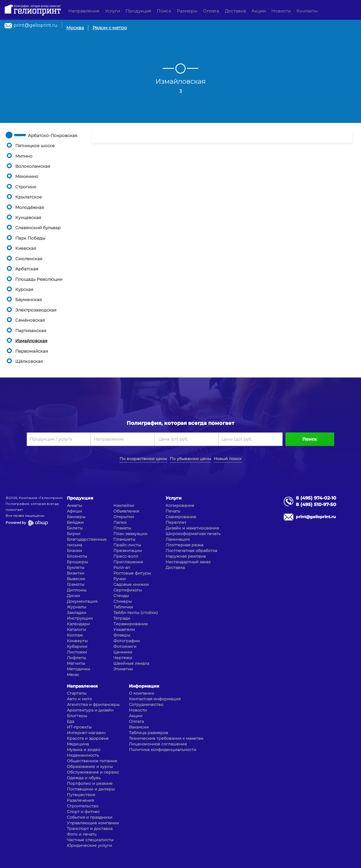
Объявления (126, 511)
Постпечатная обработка (191, 551)
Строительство (83, 806)
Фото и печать (82, 834)
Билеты (75, 528)
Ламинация (178, 539)
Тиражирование (131, 624)
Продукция (138, 11)
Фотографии (127, 641)
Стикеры (123, 601)
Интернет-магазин (86, 733)
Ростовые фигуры (132, 573)
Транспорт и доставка (90, 829)
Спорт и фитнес (83, 812)
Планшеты (124, 539)
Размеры (187, 11)
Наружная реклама (186, 556)
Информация (144, 686)
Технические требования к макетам (166, 738)
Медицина (78, 744)
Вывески (76, 579)
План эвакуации (130, 534)
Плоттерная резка (184, 545)
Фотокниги (125, 646)
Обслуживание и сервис (93, 772)
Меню (73, 675)
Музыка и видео (84, 750)
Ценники (123, 652)
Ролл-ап (122, 567)
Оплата (211, 11)
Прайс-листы (127, 545)
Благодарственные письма (87, 542)
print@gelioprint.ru (36, 25)
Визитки (76, 573)
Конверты (77, 641)
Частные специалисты (90, 840)
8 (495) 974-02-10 (316, 498)
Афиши (74, 511)
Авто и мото (79, 699)
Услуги (112, 11)
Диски (73, 596)
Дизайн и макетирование (192, 528)
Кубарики (77, 646)
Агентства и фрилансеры (93, 704)
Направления (84, 11)
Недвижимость (83, 755)
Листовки (77, 652)
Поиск (164, 11)
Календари (78, 624)
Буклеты (76, 567)
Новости (281, 11)
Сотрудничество (146, 704)
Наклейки (124, 505)
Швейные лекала (131, 663)
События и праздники (90, 817)
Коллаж (75, 635)
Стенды (121, 596)
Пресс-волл (126, 556)
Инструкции (80, 618)
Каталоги (76, 630)
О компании (142, 693)
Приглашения (128, 562)
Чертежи (123, 658)
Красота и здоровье (88, 738)
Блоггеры (77, 716)
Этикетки (123, 669)
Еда (71, 721)
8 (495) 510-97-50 (316, 504)
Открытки (124, 517)
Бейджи (75, 522)
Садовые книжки (131, 584)
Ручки (120, 579)
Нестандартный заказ (188, 562)
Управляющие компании (93, 823)
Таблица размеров (148, 733)
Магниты (76, 663)
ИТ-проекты (79, 727)
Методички (79, 669)
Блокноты (77, 556)
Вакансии (139, 727)
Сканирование (181, 517)
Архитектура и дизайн (90, 710)
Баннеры (76, 517)
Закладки (77, 613)
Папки (120, 522)
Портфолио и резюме (90, 783)
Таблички (123, 607)
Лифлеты (76, 658)
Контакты (307, 11)
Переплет (176, 522)
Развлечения (80, 800)
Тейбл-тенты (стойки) (136, 613)
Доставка (235, 11)
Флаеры (122, 635)
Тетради (122, 618)
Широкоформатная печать (193, 534)
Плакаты (122, 528)
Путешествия (81, 795)
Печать (173, 511)
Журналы (77, 607)
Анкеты (74, 505)
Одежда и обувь (84, 778)
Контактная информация (155, 699)
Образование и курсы (90, 767)
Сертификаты (128, 590)
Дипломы (77, 590)
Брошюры (77, 562)
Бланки (74, 551)
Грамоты (76, 584)
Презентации (128, 551)
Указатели (124, 630)
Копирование (180, 505)
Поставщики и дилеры (91, 789)
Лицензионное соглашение (158, 744)
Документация (82, 601)
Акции (259, 11)
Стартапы (77, 693)
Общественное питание (92, 761)
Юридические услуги (89, 845)
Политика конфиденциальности (163, 750)
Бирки (74, 534)
